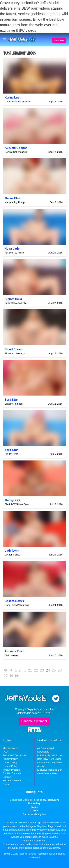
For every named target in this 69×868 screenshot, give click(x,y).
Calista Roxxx (14, 601)
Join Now (59, 40)
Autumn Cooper (16, 148)
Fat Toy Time (11, 454)
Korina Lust (13, 98)
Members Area (11, 748)
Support (7, 777)
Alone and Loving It (15, 353)
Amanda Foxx (14, 651)
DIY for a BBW (12, 555)
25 (54, 670)
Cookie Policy (10, 763)
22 (36, 670)
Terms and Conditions (14, 755)
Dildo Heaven (12, 655)
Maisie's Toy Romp (15, 202)
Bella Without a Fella (16, 303)
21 (30, 670)
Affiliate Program (12, 770)
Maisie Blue (12, 198)
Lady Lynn (12, 551)
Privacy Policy (10, 759)
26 (60, 670)
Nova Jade (12, 249)
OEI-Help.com (51, 800)
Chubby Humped (14, 404)
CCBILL (34, 811)
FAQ (5, 752)
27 (6, 676)
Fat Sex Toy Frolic (14, 253)
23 (42, 670)
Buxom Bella (13, 299)
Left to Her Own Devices (18, 102)
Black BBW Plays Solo (17, 504)
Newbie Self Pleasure (16, 152)
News (6, 784)
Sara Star (11, 400)
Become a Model (12, 780)
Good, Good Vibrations (17, 605)
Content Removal (12, 773)
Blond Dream (14, 349)
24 (48, 670)
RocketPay (34, 803)
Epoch (34, 807)
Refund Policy (10, 766)
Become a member (34, 721)
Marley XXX (13, 500)
